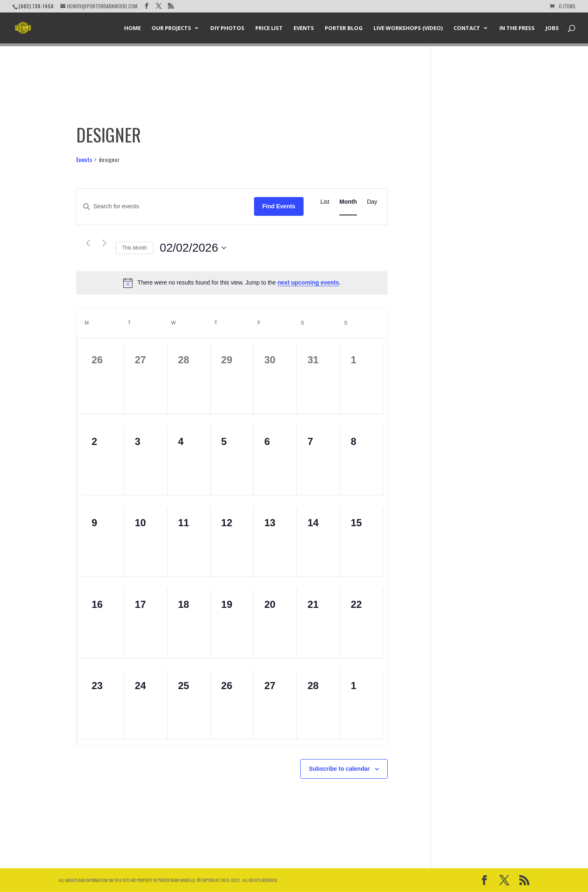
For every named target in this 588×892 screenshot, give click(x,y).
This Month (134, 248)
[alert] (232, 283)
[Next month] (104, 243)
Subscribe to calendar (339, 769)
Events (304, 28)
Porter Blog (344, 28)
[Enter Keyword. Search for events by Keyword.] (165, 206)
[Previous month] (88, 243)
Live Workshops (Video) (408, 28)
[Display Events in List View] (325, 202)
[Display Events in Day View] (372, 202)
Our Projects (171, 28)
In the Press (517, 28)
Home (132, 28)
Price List (269, 28)
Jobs (552, 28)
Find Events (279, 206)
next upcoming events (308, 282)
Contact (467, 28)
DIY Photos (227, 28)
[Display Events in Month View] (348, 202)
